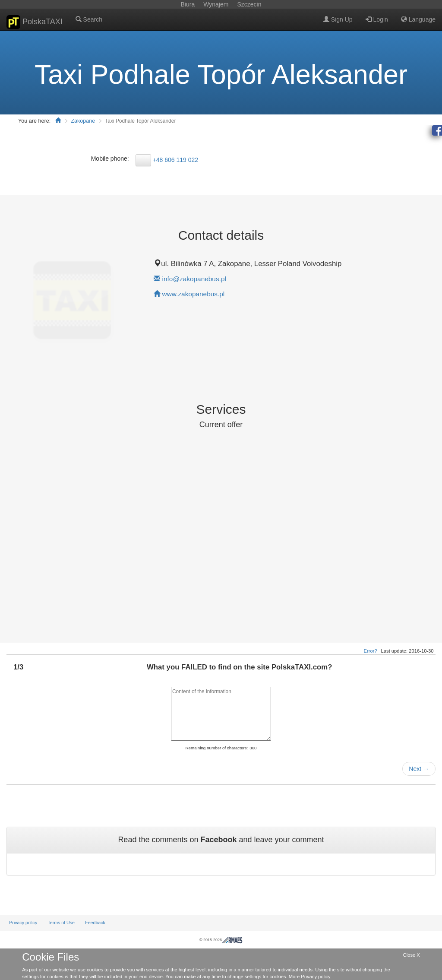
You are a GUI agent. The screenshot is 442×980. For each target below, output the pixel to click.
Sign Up (338, 19)
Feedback (95, 923)
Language (418, 19)
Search (89, 19)
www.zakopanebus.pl (194, 294)
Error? (371, 651)
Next (419, 769)
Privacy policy (23, 923)
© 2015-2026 (221, 940)
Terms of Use (61, 923)
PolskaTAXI (35, 22)
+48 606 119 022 (176, 159)
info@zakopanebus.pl (194, 279)
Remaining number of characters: (216, 748)
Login (377, 19)
